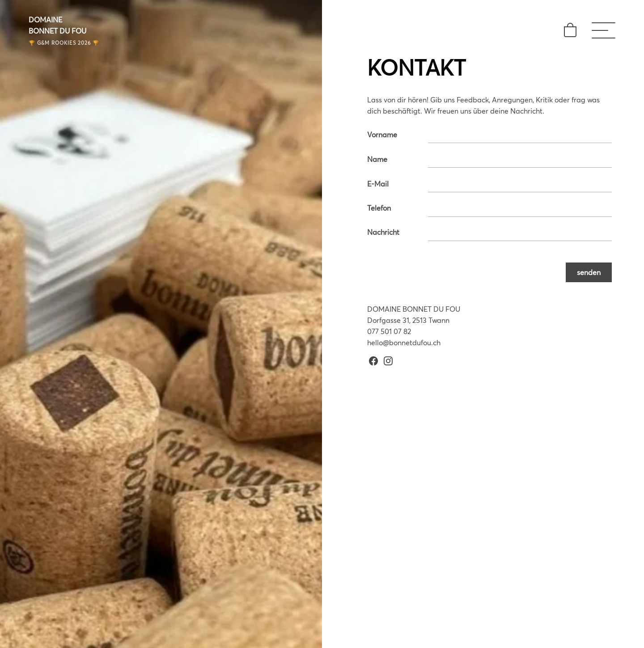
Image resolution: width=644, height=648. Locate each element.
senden (589, 272)
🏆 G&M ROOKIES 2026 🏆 (64, 43)
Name (377, 159)
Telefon (379, 208)
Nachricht (383, 232)
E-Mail (378, 184)
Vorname (382, 134)
